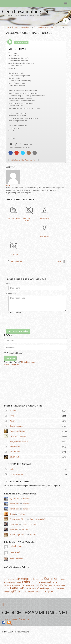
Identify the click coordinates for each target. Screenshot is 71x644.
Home (7, 27)
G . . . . (12, 514)
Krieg (63, 585)
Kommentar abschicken (18, 331)
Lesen (23, 592)
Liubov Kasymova (16, 558)
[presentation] (30, 321)
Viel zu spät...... (19, 49)
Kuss (62, 589)
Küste (17, 591)
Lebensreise (9, 585)
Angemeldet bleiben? (13, 353)
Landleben (49, 585)
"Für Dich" (26, 499)
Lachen (55, 582)
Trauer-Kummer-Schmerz (22, 27)
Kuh (26, 592)
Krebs (41, 579)
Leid (20, 589)
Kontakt (15, 619)
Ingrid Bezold (15, 499)
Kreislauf (32, 592)
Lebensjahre (18, 586)
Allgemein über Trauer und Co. (24, 160)
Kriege (12, 416)
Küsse (36, 579)
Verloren (13, 469)
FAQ (28, 619)
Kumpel (27, 588)
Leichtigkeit (26, 585)
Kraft (38, 592)
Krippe (49, 591)
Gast (11, 160)
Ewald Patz (14, 524)
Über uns (22, 619)
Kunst (40, 588)
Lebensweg (8, 592)
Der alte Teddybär (16, 474)
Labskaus (30, 582)
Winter (12, 421)
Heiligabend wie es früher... (20, 442)
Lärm (6, 579)
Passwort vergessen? (12, 365)
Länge (47, 589)
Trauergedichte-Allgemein (43, 27)
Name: (9, 284)
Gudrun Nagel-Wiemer (18, 519)
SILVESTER (14, 457)
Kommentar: (11, 294)
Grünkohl (13, 411)
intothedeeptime (16, 546)
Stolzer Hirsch (15, 447)
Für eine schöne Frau (18, 436)
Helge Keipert (15, 552)
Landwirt (62, 579)
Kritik (34, 589)
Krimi (6, 582)
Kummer (51, 579)
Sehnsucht (22, 579)
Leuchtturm (57, 586)
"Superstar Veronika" (37, 519)
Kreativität (13, 583)
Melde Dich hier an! (28, 362)
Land (14, 588)
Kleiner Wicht (15, 452)
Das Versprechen (16, 426)
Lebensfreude (44, 582)
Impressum (6, 619)
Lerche (42, 592)
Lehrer (57, 589)
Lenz (31, 579)
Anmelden (10, 358)
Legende (7, 589)
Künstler (40, 585)
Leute (32, 586)
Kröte (52, 589)
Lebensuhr (12, 579)
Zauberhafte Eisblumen (18, 431)
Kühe (19, 582)
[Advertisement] (25, 386)
